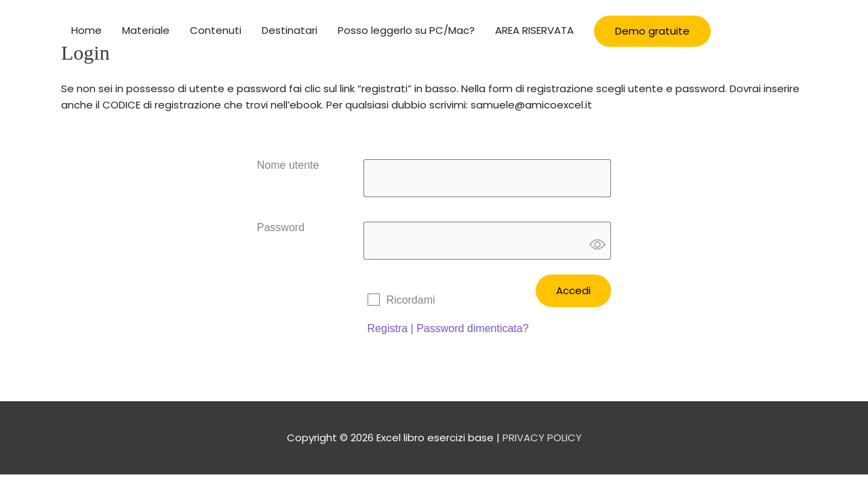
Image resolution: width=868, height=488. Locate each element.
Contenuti (216, 30)
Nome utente (288, 165)
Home (86, 30)
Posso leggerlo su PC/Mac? (406, 30)
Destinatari (290, 30)
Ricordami (411, 300)
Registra (388, 328)
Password (281, 227)
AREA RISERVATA (534, 30)
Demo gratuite (652, 31)
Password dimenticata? (472, 328)
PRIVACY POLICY (542, 438)
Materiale (146, 30)
